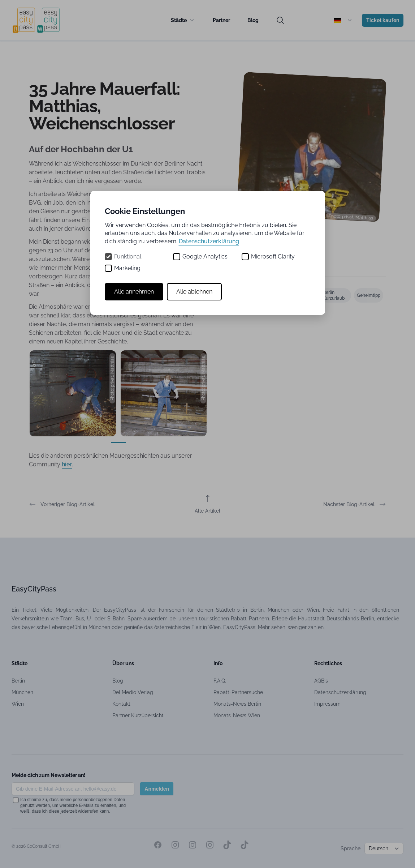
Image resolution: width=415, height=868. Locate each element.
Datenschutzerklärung (209, 241)
